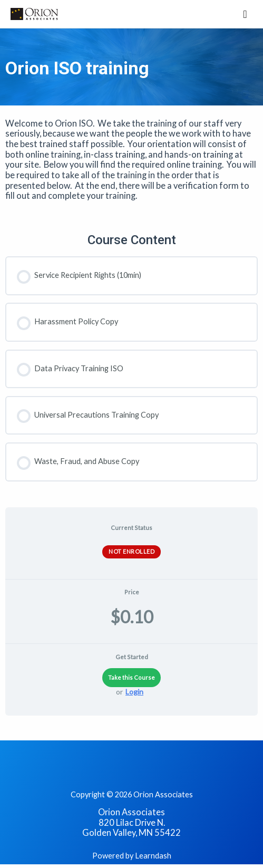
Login (134, 692)
